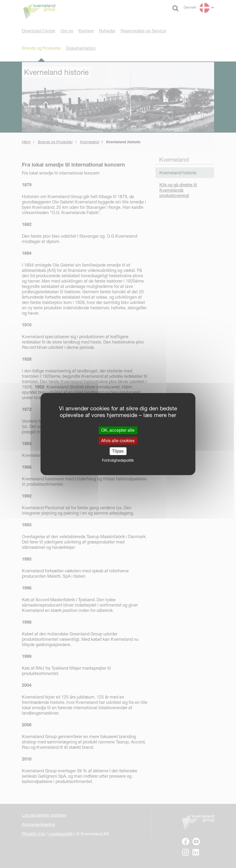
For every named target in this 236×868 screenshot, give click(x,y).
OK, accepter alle (118, 430)
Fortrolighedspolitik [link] (118, 460)
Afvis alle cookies (118, 441)
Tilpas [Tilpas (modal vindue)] (118, 451)
